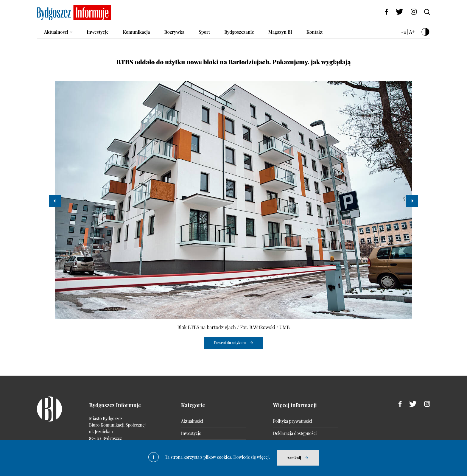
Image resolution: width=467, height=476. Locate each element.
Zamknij (294, 458)
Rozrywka (174, 32)
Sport (204, 32)
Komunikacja (136, 32)
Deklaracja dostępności (295, 433)
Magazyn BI (280, 32)
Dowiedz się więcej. (252, 457)
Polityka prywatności (293, 421)
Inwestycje (98, 32)
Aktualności (56, 32)
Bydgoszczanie (239, 32)
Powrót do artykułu (230, 343)
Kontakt (315, 32)
